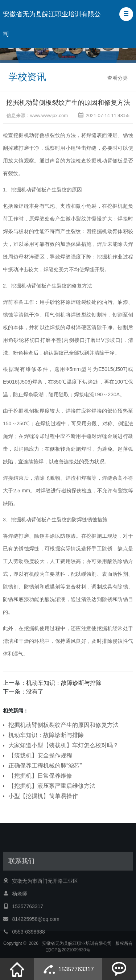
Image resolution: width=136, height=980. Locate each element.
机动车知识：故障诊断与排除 (64, 683)
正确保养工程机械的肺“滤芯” (45, 766)
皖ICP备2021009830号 (68, 956)
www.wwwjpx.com (49, 115)
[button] (126, 14)
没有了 (35, 692)
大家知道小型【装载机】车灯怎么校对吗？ (63, 745)
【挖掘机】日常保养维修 (40, 776)
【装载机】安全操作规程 (40, 755)
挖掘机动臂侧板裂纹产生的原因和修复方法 (68, 103)
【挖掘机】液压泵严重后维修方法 (52, 786)
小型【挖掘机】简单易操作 (43, 796)
